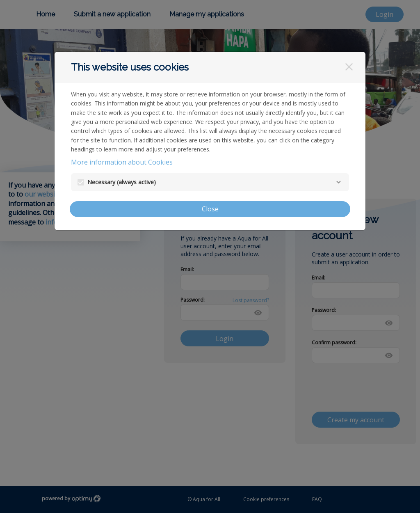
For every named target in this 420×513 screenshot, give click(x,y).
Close (210, 209)
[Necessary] (338, 182)
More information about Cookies (122, 162)
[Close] (349, 67)
